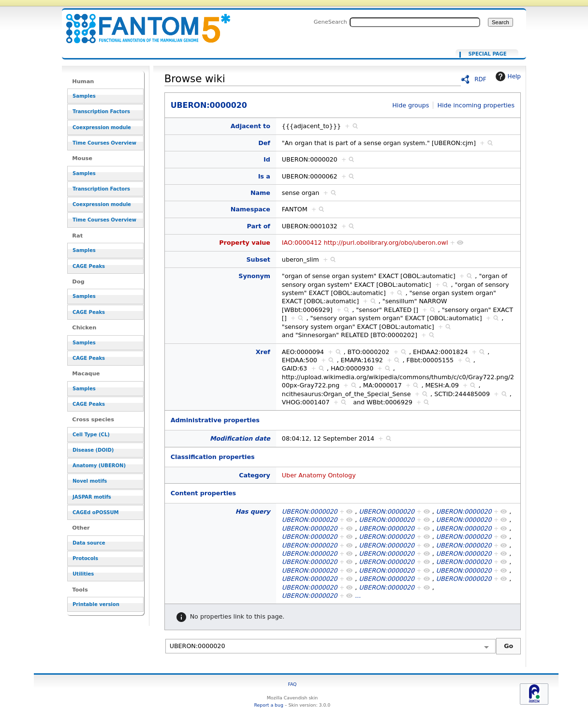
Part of (258, 226)
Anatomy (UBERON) (99, 466)
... (358, 596)
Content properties (203, 493)
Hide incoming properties (476, 105)
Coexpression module (102, 127)
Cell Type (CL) (91, 435)
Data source (89, 543)
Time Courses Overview (104, 143)
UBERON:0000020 (142, 23)
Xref (263, 352)
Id (267, 159)
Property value (245, 243)
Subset (258, 259)
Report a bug (269, 705)
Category (255, 475)
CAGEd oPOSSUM (96, 512)
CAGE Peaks (89, 266)
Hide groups (411, 105)
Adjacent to (250, 126)
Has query (253, 511)
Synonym (254, 276)
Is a (264, 176)
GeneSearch (331, 22)
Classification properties (213, 457)
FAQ (292, 684)
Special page (487, 54)
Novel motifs (90, 481)
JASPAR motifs (92, 497)
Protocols (85, 558)
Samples (84, 96)
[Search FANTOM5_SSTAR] (415, 22)
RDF (480, 79)
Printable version (96, 604)
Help (507, 76)
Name (260, 193)
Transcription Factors (101, 111)
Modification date (240, 438)
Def (264, 143)
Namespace (250, 209)
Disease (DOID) (93, 450)
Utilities (83, 574)
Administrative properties (215, 420)
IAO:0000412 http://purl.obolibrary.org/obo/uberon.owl (365, 243)
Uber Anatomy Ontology (319, 475)
